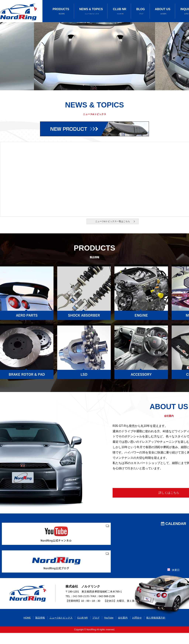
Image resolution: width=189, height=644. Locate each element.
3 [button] (94, 85)
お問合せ (137, 629)
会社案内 (123, 629)
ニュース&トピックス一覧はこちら (113, 222)
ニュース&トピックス (61, 629)
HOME (27, 629)
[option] (94, 56)
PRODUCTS (61, 11)
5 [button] (106, 85)
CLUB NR (120, 11)
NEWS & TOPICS (91, 11)
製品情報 (40, 629)
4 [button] (100, 85)
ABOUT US (163, 11)
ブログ (96, 629)
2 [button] (89, 85)
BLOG (141, 11)
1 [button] (83, 85)
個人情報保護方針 (156, 629)
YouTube (109, 629)
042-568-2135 (81, 603)
